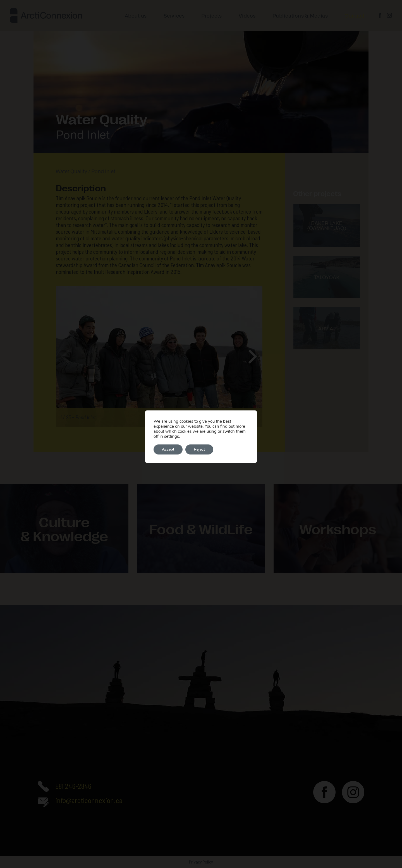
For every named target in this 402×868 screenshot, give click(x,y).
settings (172, 436)
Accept (168, 449)
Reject (199, 449)
